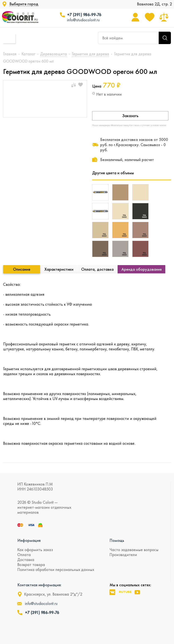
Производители (123, 555)
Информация (29, 540)
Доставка (26, 560)
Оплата (24, 555)
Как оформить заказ (35, 550)
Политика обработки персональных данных (56, 570)
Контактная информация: (39, 585)
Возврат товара (31, 565)
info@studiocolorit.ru (83, 20)
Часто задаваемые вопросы (134, 550)
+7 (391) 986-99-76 (84, 15)
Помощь (117, 540)
